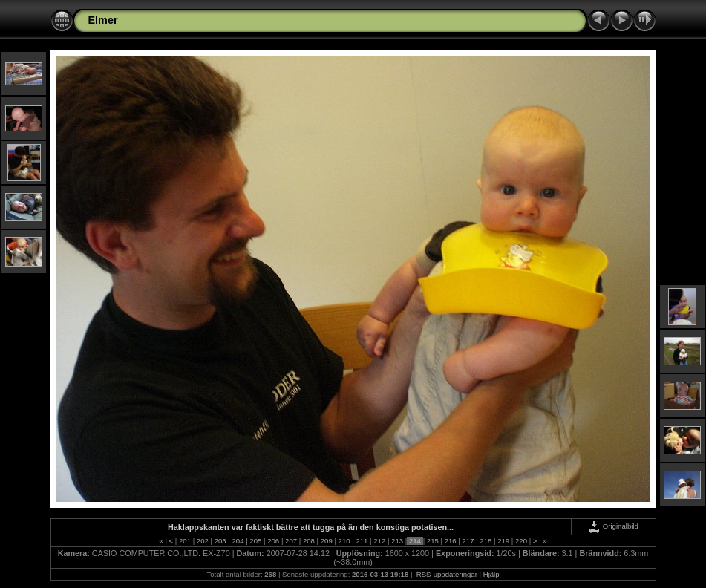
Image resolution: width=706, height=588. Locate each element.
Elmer (103, 20)
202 (202, 541)
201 (184, 541)
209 (326, 541)
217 (468, 541)
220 (521, 541)
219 (504, 541)
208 (308, 541)
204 (238, 541)
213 (397, 541)
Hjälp (491, 574)
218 (486, 541)
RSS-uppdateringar (446, 574)
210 (344, 541)
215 (432, 541)
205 (256, 541)
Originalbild (613, 526)
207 (291, 541)
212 (380, 541)
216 (450, 541)
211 (362, 541)
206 (274, 541)
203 (220, 541)
